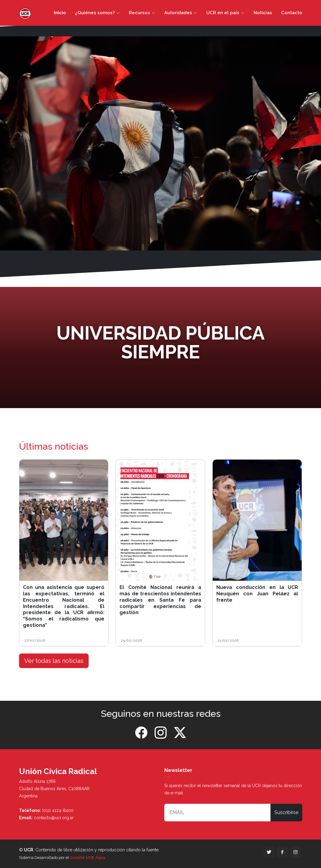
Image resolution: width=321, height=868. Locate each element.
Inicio (60, 13)
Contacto (292, 13)
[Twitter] (180, 733)
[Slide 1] (161, 242)
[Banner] (160, 348)
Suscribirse (286, 812)
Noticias (263, 13)
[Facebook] (141, 733)
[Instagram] (161, 733)
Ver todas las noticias (54, 661)
